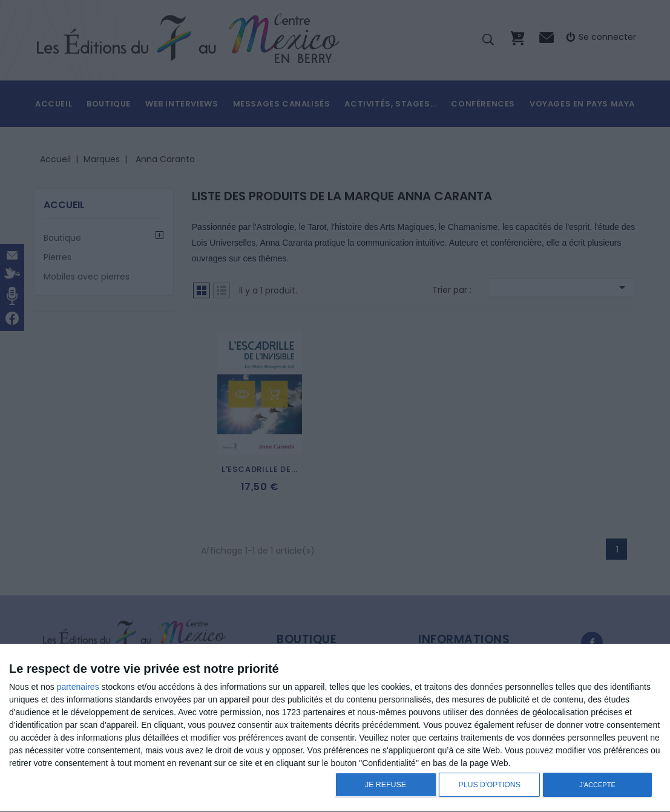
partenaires (78, 687)
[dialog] (335, 728)
